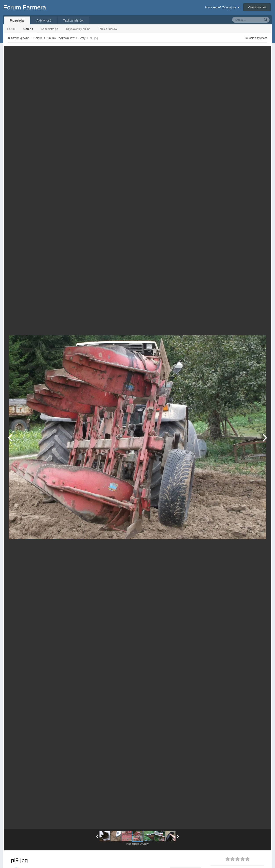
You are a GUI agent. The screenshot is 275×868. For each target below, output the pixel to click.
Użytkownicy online (78, 29)
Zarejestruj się (257, 7)
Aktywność (44, 20)
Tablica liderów (108, 29)
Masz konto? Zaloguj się (222, 7)
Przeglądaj (17, 20)
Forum (11, 29)
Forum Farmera (25, 7)
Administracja (50, 29)
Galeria (28, 29)
